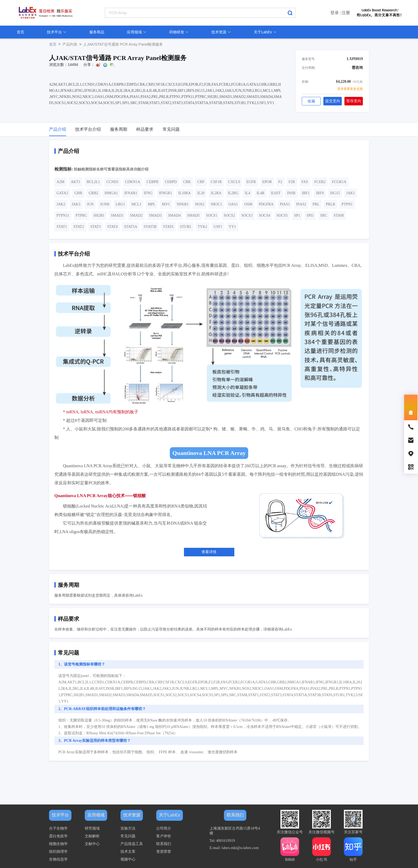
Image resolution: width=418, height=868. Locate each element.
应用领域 (137, 32)
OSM (248, 204)
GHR (78, 193)
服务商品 (97, 32)
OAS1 (233, 204)
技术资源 (221, 32)
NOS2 (200, 204)
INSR (291, 193)
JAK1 (351, 193)
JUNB (105, 204)
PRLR (330, 204)
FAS (305, 182)
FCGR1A (339, 182)
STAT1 (62, 227)
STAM (339, 215)
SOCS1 (212, 215)
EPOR (267, 182)
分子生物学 (58, 828)
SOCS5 (282, 215)
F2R (292, 182)
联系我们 (164, 844)
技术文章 (128, 852)
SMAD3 (155, 215)
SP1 (297, 215)
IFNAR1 (131, 193)
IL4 (247, 193)
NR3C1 (216, 204)
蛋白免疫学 (58, 836)
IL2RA (216, 193)
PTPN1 (347, 204)
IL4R (261, 193)
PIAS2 (301, 204)
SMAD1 (117, 215)
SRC (324, 215)
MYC (166, 204)
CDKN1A (133, 182)
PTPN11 (63, 215)
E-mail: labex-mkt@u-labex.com (234, 848)
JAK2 (61, 204)
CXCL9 (234, 182)
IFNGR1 (165, 193)
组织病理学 (58, 852)
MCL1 (136, 204)
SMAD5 (193, 215)
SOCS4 (264, 215)
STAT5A (130, 227)
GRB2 (94, 193)
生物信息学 (58, 859)
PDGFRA (266, 204)
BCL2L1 (93, 182)
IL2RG (233, 193)
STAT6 (168, 227)
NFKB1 (183, 204)
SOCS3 (247, 215)
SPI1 (310, 215)
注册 (346, 13)
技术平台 (57, 32)
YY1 (232, 227)
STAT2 (79, 227)
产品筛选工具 (132, 844)
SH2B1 (99, 215)
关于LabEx (265, 32)
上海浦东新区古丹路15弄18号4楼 (235, 831)
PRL (316, 204)
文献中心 (92, 844)
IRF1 (306, 193)
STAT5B (150, 227)
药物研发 (179, 32)
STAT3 (96, 227)
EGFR (251, 182)
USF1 (218, 227)
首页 (21, 32)
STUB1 (186, 227)
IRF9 (320, 193)
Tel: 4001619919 (222, 841)
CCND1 (112, 182)
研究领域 (92, 828)
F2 (280, 182)
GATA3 (62, 193)
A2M (61, 182)
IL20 (201, 193)
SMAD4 (174, 215)
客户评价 (164, 836)
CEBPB (152, 182)
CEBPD (171, 182)
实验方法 (128, 828)
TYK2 (203, 227)
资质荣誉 (164, 852)
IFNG (148, 193)
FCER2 (320, 182)
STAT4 (112, 227)
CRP (201, 182)
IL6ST (276, 193)
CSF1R (216, 182)
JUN (90, 204)
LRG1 (120, 204)
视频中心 (128, 859)
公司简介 (164, 828)
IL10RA (185, 193)
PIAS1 (285, 204)
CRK (187, 182)
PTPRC (81, 215)
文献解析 (92, 836)
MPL (152, 204)
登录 (335, 13)
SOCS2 (229, 215)
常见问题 (128, 836)
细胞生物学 (58, 844)
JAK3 (76, 204)
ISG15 (335, 193)
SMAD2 (136, 215)
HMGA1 (111, 193)
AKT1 (76, 182)
